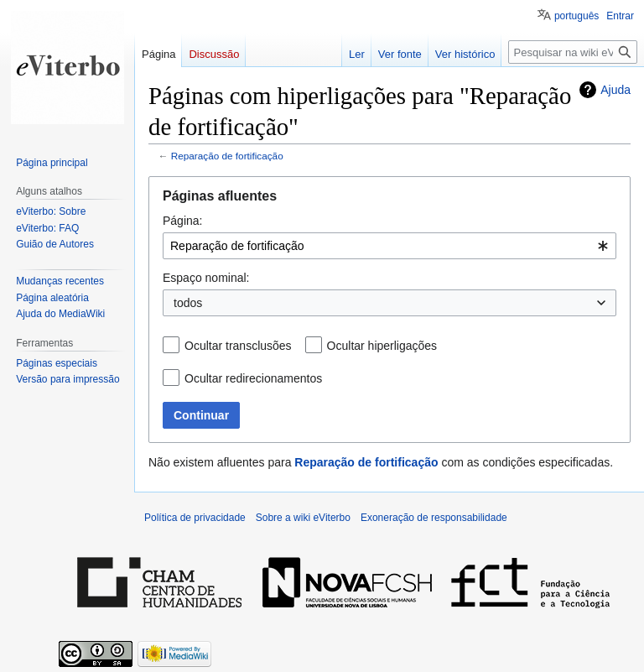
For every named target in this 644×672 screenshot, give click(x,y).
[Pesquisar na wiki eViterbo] (573, 52)
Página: (182, 221)
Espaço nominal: (206, 278)
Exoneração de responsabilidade (434, 518)
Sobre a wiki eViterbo (303, 518)
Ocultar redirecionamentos (253, 378)
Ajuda (615, 90)
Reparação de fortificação (227, 156)
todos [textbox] (188, 303)
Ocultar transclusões (238, 346)
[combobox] (390, 246)
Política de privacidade (195, 518)
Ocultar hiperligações (382, 346)
